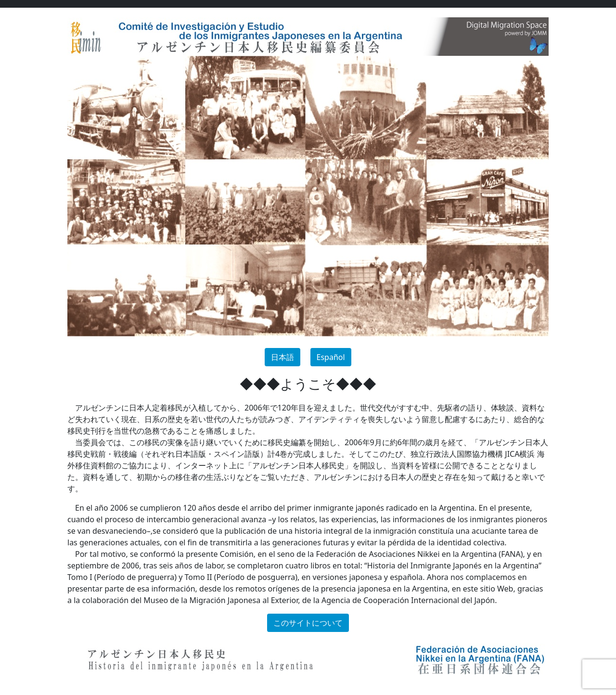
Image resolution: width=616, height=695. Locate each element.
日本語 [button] (282, 357)
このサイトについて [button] (308, 623)
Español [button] (331, 357)
